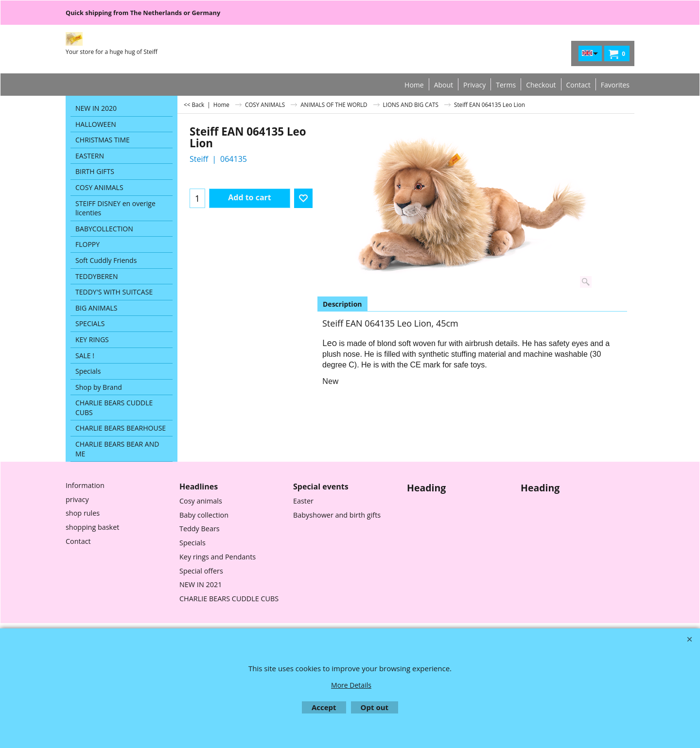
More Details (351, 685)
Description (342, 304)
